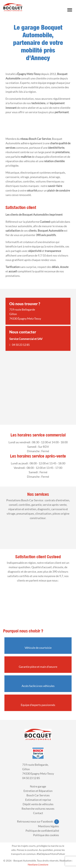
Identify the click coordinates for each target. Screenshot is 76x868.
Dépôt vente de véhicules (38, 804)
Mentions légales (48, 826)
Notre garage (38, 786)
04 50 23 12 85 (21, 345)
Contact (38, 813)
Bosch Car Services (38, 795)
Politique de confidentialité (42, 831)
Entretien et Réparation (38, 791)
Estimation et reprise (38, 800)
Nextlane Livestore (38, 864)
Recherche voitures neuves (38, 809)
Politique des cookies (46, 835)
